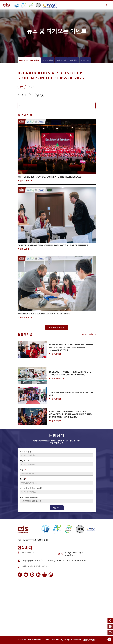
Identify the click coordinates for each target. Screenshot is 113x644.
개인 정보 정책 (89, 640)
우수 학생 (74, 60)
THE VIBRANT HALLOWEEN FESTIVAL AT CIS (71, 394)
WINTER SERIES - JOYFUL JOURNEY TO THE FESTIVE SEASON (50, 177)
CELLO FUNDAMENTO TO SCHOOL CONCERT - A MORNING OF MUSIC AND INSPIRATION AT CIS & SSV (70, 414)
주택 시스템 (61, 60)
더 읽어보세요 (25, 181)
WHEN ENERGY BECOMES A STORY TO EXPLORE (44, 314)
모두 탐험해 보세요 (57, 327)
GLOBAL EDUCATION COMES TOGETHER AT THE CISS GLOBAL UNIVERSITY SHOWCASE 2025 (71, 347)
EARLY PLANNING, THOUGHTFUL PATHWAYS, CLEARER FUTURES (53, 245)
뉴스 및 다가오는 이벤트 (29, 60)
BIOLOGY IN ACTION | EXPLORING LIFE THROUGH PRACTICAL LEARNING (70, 373)
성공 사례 (85, 60)
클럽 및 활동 (48, 60)
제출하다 (57, 508)
